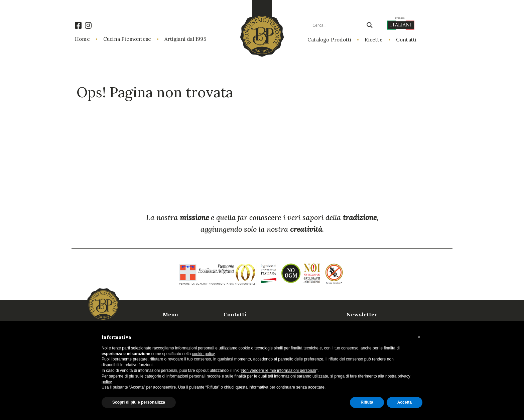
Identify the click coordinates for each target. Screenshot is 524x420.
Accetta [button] (405, 402)
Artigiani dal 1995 (185, 39)
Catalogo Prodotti (329, 40)
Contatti (406, 40)
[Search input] (338, 25)
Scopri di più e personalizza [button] (139, 402)
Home (82, 39)
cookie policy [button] (203, 354)
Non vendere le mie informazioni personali (279, 371)
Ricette (373, 40)
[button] (419, 337)
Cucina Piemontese (127, 39)
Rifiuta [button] (367, 402)
